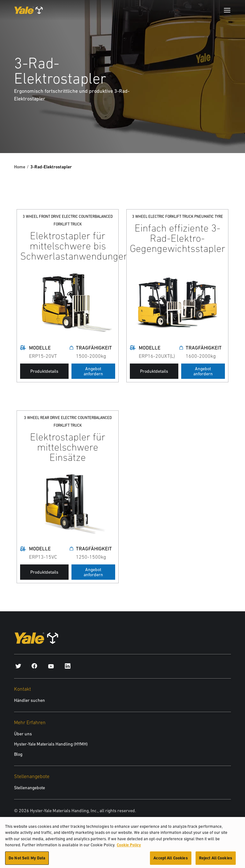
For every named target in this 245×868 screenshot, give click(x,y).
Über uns (23, 734)
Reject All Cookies (216, 860)
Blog (18, 754)
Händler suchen (30, 700)
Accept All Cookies (171, 860)
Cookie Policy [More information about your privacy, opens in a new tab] (129, 847)
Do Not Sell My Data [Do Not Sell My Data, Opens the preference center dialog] (27, 860)
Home (20, 167)
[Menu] (227, 10)
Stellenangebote (30, 788)
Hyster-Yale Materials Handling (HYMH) (51, 744)
